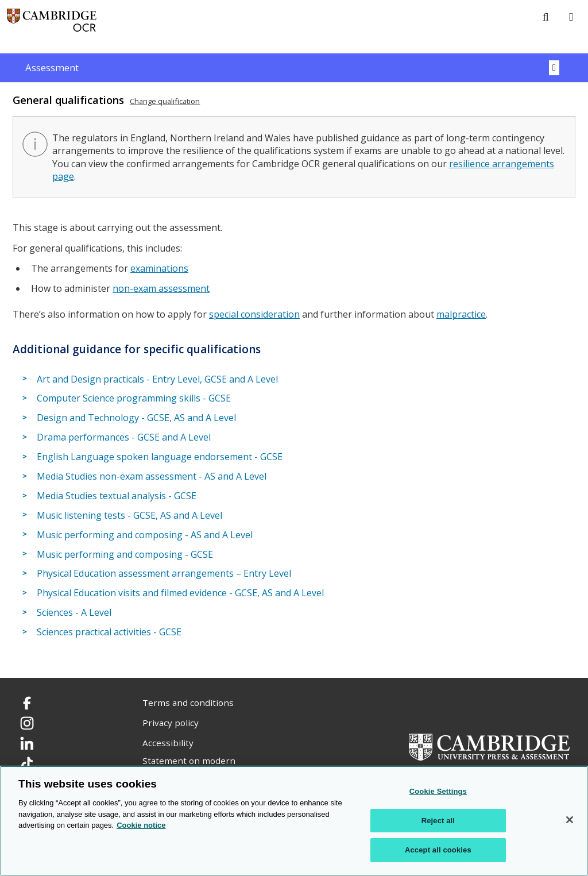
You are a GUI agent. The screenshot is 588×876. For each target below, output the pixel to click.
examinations (159, 268)
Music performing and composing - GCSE (125, 554)
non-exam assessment (161, 288)
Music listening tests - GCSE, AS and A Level (129, 515)
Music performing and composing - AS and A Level (145, 535)
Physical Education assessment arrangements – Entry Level (164, 574)
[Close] (570, 820)
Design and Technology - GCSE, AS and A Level (136, 418)
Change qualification (165, 101)
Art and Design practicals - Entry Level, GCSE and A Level (157, 379)
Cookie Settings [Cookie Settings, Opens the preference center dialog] (438, 791)
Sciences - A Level (74, 612)
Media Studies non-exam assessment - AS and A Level (152, 476)
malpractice (461, 314)
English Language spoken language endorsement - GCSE (160, 457)
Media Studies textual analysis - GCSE (117, 496)
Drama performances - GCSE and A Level (124, 437)
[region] (294, 821)
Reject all (438, 821)
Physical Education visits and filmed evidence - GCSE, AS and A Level (180, 593)
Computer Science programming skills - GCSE (134, 398)
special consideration (254, 314)
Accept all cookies (438, 850)
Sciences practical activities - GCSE (109, 632)
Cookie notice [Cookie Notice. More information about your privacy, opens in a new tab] (141, 825)
